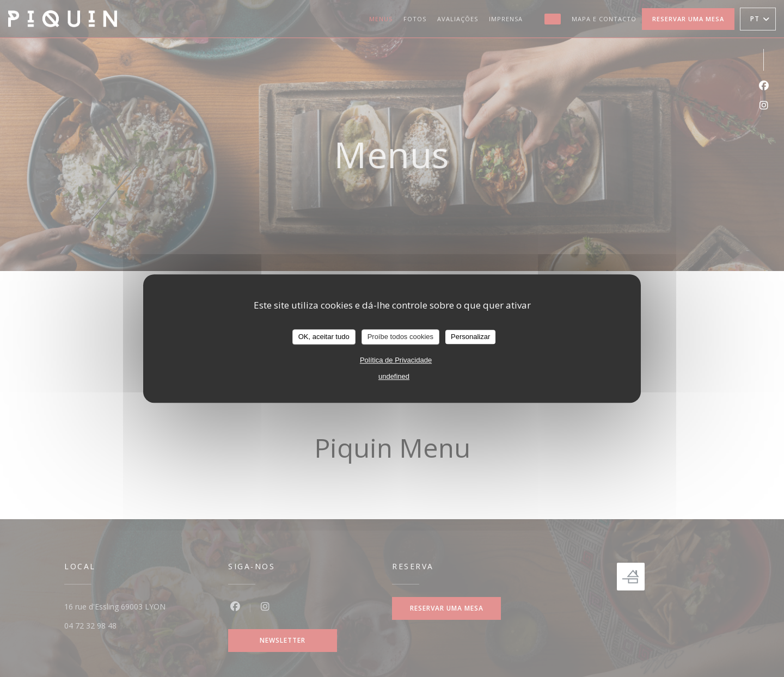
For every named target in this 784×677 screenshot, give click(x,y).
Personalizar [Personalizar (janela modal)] (470, 337)
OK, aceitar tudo (324, 337)
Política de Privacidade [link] (396, 360)
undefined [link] (394, 376)
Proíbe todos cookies (400, 337)
